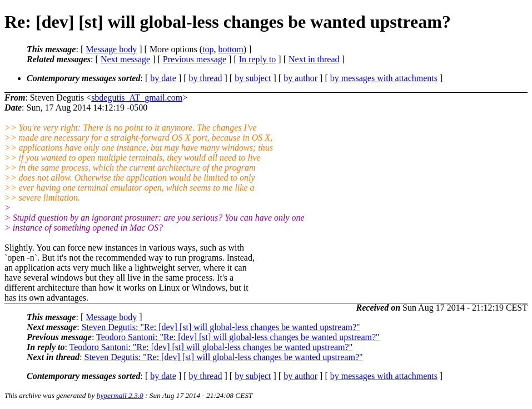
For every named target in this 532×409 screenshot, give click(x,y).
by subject (253, 78)
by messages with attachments (384, 78)
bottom (230, 49)
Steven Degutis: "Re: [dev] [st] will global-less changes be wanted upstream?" (221, 327)
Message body (111, 49)
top (208, 49)
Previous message (195, 59)
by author (300, 78)
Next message (125, 59)
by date (163, 78)
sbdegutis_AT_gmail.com (137, 98)
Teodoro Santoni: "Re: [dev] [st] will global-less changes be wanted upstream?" (238, 337)
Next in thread (314, 59)
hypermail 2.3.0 (120, 395)
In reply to (258, 59)
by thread (206, 78)
